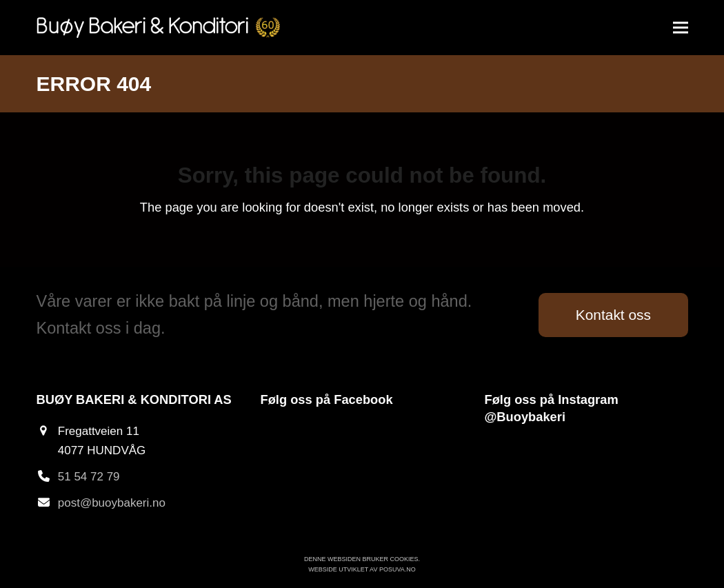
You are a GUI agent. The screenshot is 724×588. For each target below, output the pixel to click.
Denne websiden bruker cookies (361, 559)
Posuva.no (398, 569)
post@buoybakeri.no (112, 503)
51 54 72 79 (89, 477)
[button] (681, 28)
